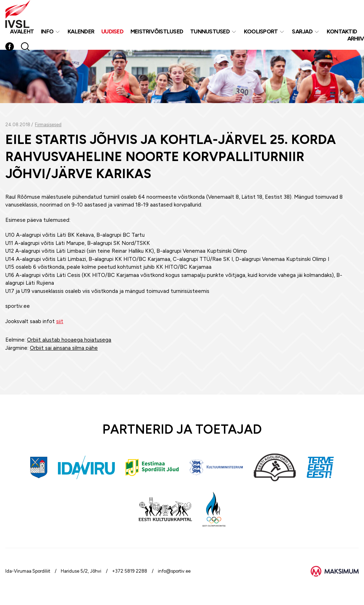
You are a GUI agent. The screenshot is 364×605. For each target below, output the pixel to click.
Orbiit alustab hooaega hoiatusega (69, 340)
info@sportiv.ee (174, 571)
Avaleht (22, 31)
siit (60, 321)
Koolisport (261, 31)
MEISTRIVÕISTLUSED (157, 31)
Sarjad (302, 31)
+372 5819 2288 (130, 571)
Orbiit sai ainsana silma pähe (64, 348)
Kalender (81, 31)
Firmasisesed (48, 125)
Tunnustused (210, 31)
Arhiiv (356, 39)
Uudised (112, 31)
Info (47, 31)
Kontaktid (342, 31)
